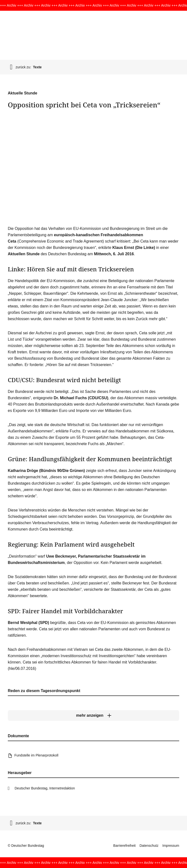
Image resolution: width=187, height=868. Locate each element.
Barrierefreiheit (124, 846)
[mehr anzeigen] (93, 715)
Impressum (171, 846)
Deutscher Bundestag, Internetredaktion (45, 788)
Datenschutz (149, 846)
